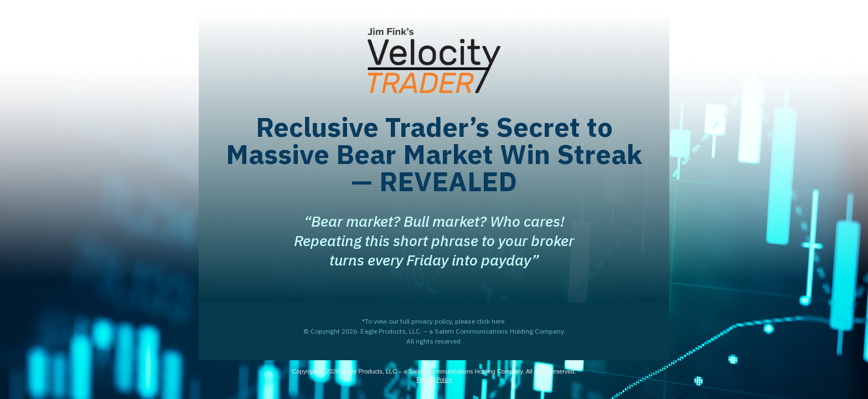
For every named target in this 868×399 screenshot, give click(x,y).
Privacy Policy (434, 380)
